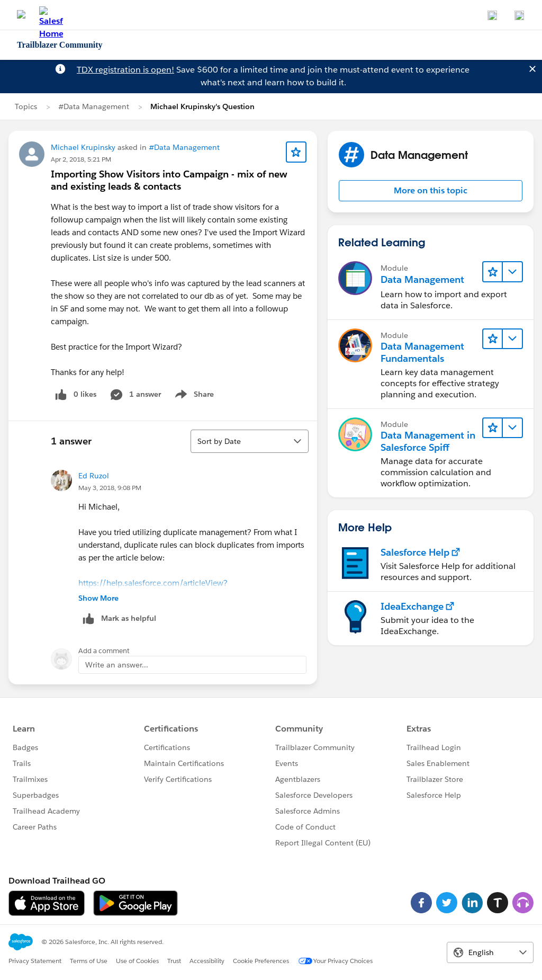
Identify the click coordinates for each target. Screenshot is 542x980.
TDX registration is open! (125, 70)
